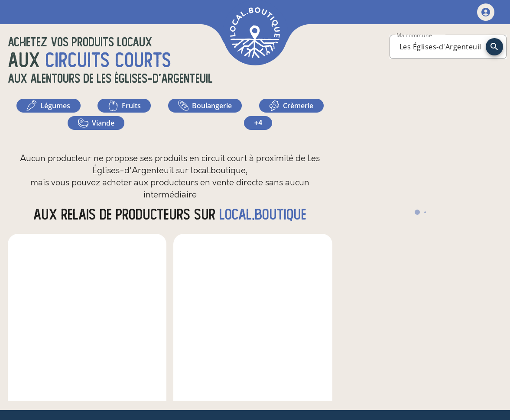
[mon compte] (486, 12)
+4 (258, 123)
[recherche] (494, 47)
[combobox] (440, 47)
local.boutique (263, 215)
